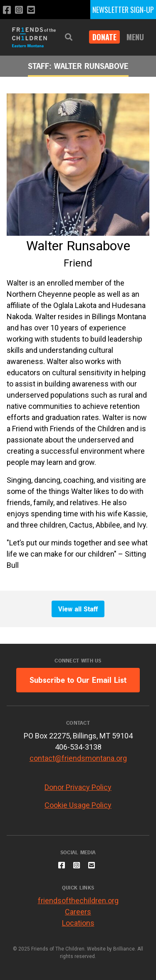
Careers (78, 912)
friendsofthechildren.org (78, 901)
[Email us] (31, 10)
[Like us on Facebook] (7, 10)
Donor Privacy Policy (78, 787)
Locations (78, 923)
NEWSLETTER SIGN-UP (123, 10)
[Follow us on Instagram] (19, 10)
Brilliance (124, 949)
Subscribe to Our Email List (78, 680)
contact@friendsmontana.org (78, 758)
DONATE (104, 37)
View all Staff (78, 609)
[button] (69, 37)
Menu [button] (135, 37)
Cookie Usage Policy (78, 805)
